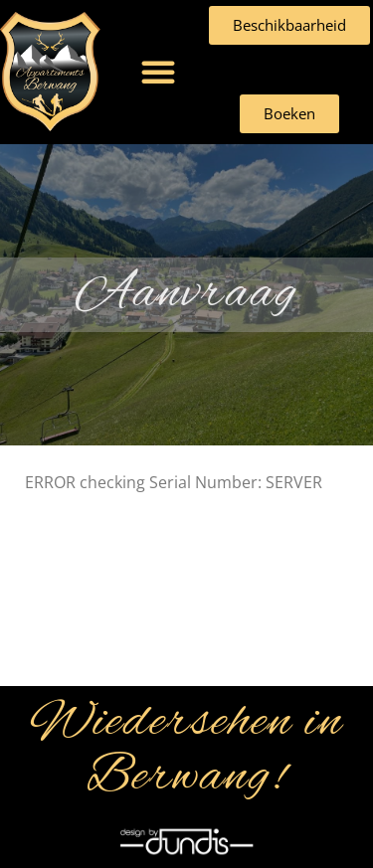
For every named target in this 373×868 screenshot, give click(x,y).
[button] (158, 72)
